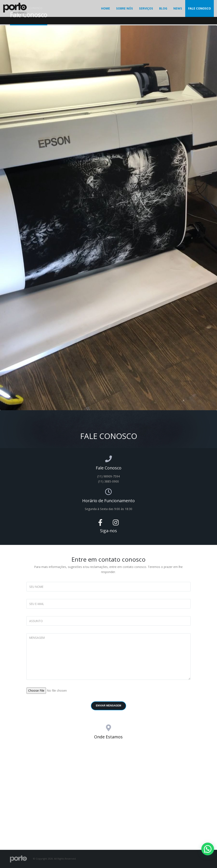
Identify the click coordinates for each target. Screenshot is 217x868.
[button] (208, 849)
